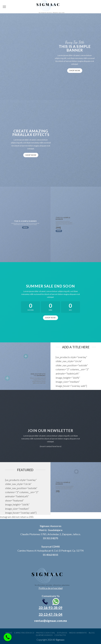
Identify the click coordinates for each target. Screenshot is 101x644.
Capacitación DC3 (24, 633)
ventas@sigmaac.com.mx (51, 621)
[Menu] (4, 7)
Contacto (60, 635)
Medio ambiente (78, 633)
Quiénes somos (44, 635)
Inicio (9, 633)
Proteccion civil (46, 633)
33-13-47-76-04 (51, 614)
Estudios (62, 633)
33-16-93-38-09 (51, 608)
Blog (92, 633)
